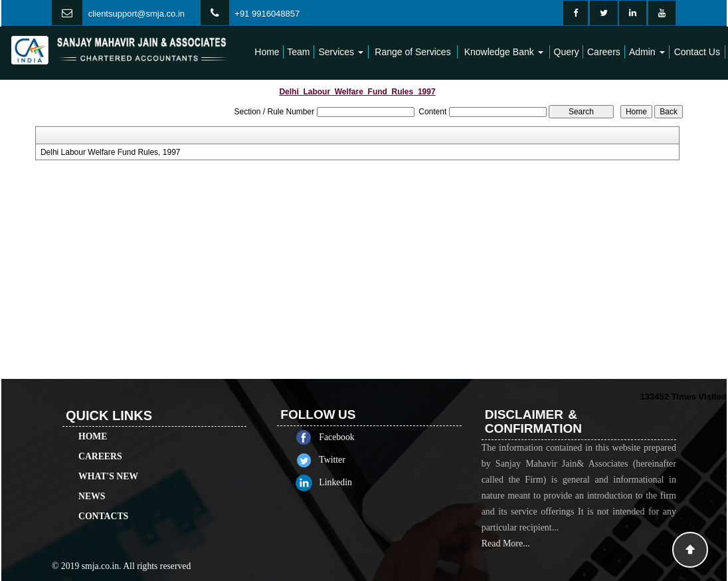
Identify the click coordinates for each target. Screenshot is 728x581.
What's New (108, 464)
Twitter (344, 460)
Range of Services (412, 52)
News (92, 484)
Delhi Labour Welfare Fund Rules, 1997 (111, 152)
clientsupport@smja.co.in (136, 14)
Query (567, 52)
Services (341, 52)
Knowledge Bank (504, 52)
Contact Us (697, 52)
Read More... (506, 555)
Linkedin (347, 482)
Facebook (348, 437)
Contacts (103, 504)
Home (267, 52)
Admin (647, 52)
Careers (604, 52)
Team (298, 52)
